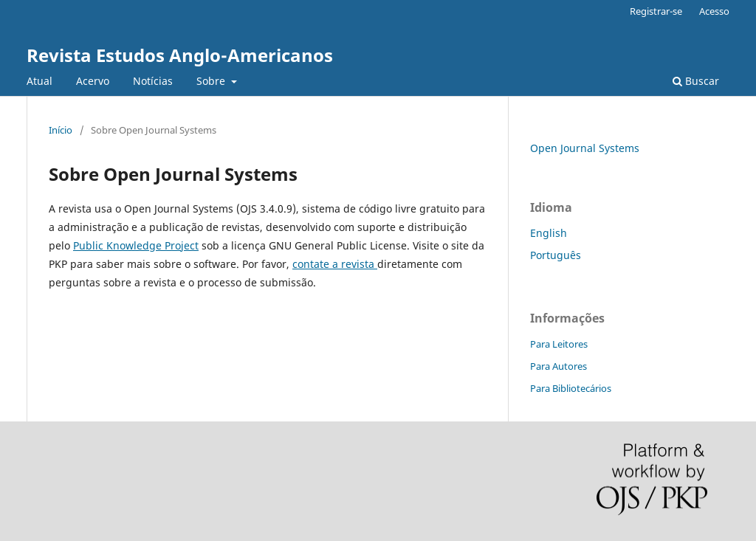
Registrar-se (656, 11)
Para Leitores (559, 344)
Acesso (714, 11)
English (549, 233)
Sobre (212, 81)
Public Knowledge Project (136, 245)
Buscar (696, 81)
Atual (39, 81)
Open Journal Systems (585, 148)
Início (61, 130)
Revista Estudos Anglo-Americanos (180, 55)
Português (556, 255)
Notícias (153, 81)
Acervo (93, 81)
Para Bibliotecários (571, 388)
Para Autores (559, 366)
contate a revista (335, 264)
